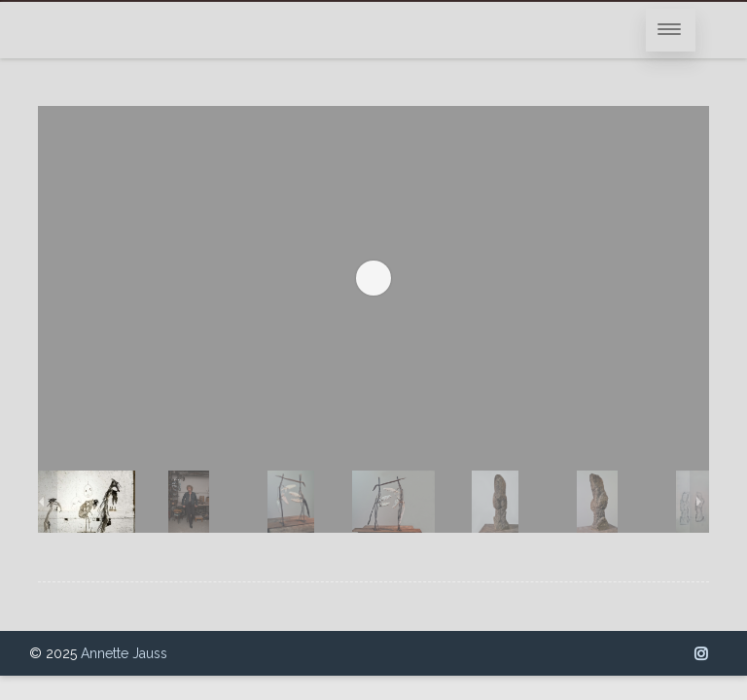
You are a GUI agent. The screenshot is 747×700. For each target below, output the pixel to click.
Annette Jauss (124, 653)
